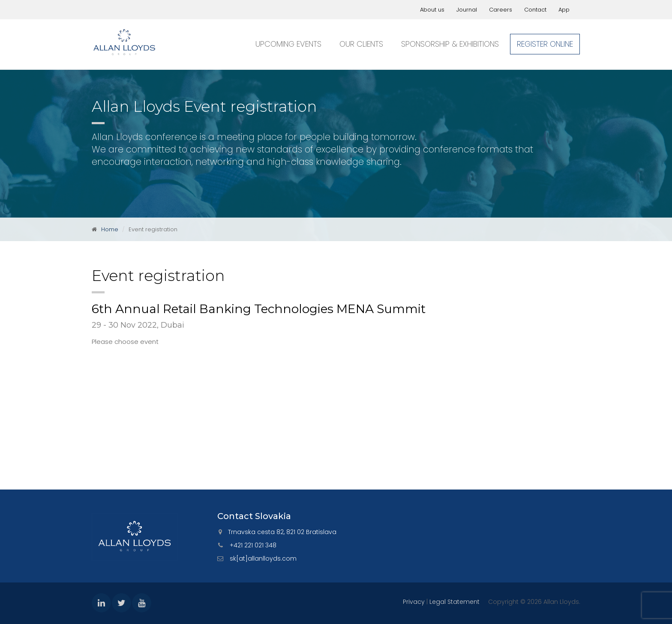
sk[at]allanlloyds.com (263, 558)
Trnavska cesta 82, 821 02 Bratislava (282, 532)
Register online (545, 44)
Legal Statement (454, 602)
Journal (467, 10)
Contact (535, 10)
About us (432, 10)
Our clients (361, 44)
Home (110, 229)
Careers (501, 10)
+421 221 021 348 (253, 545)
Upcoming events (288, 44)
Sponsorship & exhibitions (450, 44)
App (564, 10)
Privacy (414, 602)
